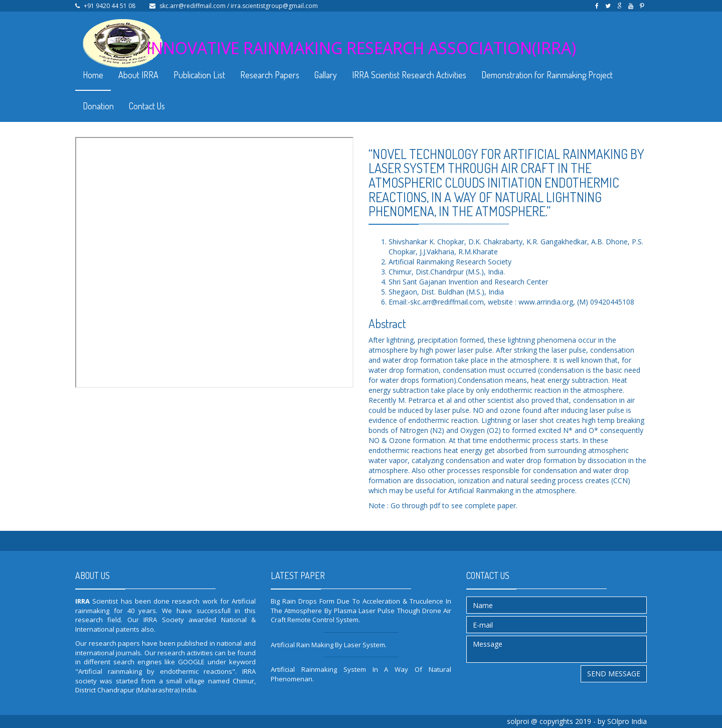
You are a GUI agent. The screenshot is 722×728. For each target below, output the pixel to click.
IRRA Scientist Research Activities (409, 75)
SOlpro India (627, 721)
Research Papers (270, 75)
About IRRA (138, 75)
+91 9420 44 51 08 (110, 6)
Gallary (326, 75)
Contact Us (147, 106)
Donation (98, 106)
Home (93, 75)
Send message (614, 674)
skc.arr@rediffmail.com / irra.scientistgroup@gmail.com (239, 6)
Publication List (199, 75)
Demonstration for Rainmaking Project (547, 75)
